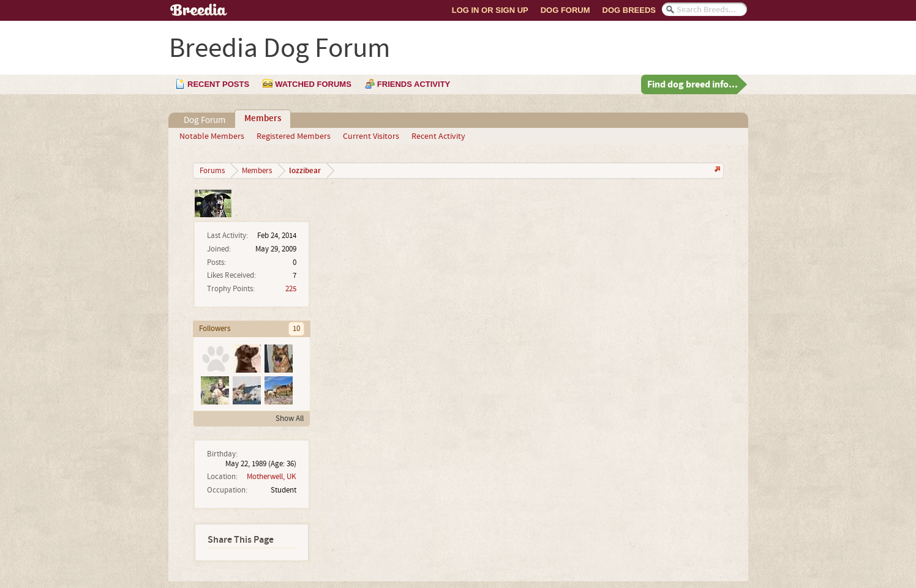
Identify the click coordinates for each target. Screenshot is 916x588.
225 (291, 289)
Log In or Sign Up (490, 10)
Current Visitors (371, 136)
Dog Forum (565, 10)
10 (296, 329)
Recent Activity (438, 136)
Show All (290, 419)
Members (263, 119)
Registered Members (294, 136)
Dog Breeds (629, 10)
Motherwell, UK (272, 477)
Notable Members (212, 136)
